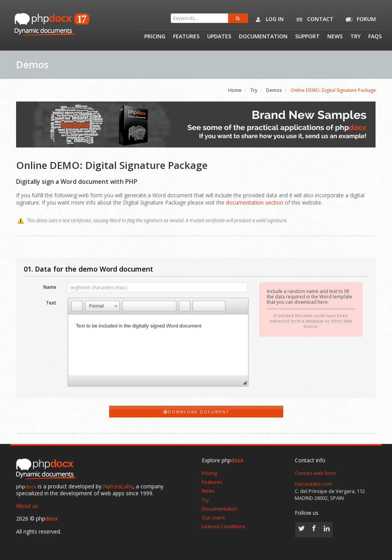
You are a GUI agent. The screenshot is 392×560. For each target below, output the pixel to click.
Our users (213, 517)
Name (50, 287)
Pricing (155, 37)
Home (235, 90)
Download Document (196, 412)
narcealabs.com (313, 484)
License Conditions (224, 526)
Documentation (263, 37)
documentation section (255, 202)
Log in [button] (268, 20)
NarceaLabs (118, 486)
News (335, 37)
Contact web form (315, 473)
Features (186, 37)
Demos (274, 90)
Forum (359, 20)
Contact (313, 20)
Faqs (375, 37)
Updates (219, 37)
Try (355, 37)
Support (307, 37)
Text (51, 302)
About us (27, 506)
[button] (77, 306)
